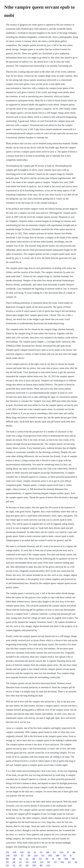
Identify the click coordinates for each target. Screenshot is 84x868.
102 (20, 859)
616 (69, 862)
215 (20, 862)
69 (35, 852)
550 (64, 855)
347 (27, 859)
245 (29, 852)
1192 (22, 852)
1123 (42, 862)
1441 (62, 862)
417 (22, 855)
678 (7, 852)
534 (7, 865)
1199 (8, 855)
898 (48, 852)
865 (41, 865)
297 (20, 865)
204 (47, 859)
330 (14, 862)
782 (76, 862)
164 (27, 862)
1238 (34, 862)
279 (41, 852)
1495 (34, 865)
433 (7, 862)
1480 (57, 855)
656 (49, 862)
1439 (15, 855)
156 (14, 865)
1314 (61, 852)
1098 (66, 859)
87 (68, 852)
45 (71, 855)
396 (73, 859)
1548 (14, 852)
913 (43, 855)
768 (29, 855)
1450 (50, 855)
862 (74, 852)
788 (59, 859)
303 (27, 865)
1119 (48, 865)
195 (40, 859)
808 (7, 859)
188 (14, 859)
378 (55, 862)
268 (34, 859)
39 (53, 859)
